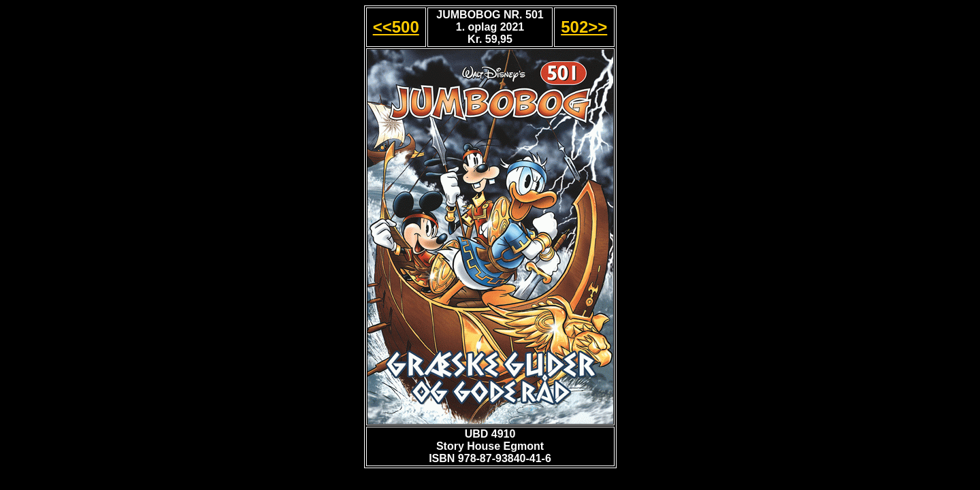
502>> (584, 27)
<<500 (396, 27)
